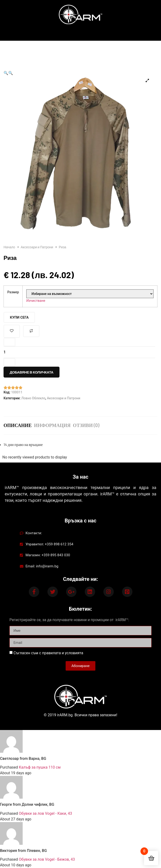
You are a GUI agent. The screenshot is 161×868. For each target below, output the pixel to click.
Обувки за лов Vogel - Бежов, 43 (47, 859)
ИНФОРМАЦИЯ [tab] (52, 425)
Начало (9, 247)
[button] (6, 73)
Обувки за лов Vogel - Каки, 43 (45, 813)
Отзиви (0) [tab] (86, 425)
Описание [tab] (18, 425)
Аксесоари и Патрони (37, 247)
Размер (13, 292)
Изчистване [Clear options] (36, 301)
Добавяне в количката (32, 372)
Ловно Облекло (33, 398)
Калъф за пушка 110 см (40, 767)
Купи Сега (19, 317)
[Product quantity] (79, 352)
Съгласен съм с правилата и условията (48, 653)
